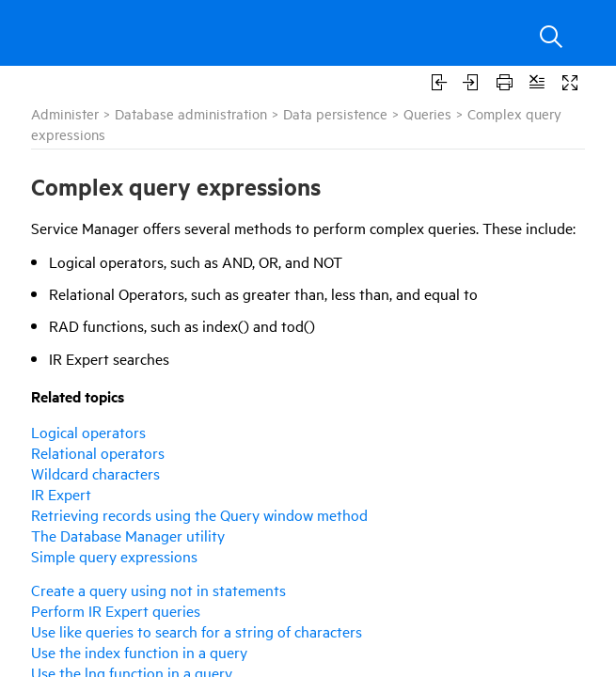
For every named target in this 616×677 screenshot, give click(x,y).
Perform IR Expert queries (116, 610)
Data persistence (335, 113)
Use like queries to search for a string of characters (197, 631)
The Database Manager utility (128, 535)
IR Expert (61, 494)
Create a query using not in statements (158, 590)
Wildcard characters (95, 473)
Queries (427, 113)
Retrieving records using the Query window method (199, 514)
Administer (65, 113)
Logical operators (88, 432)
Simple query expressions (114, 556)
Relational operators (98, 452)
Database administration (191, 113)
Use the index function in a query (139, 652)
